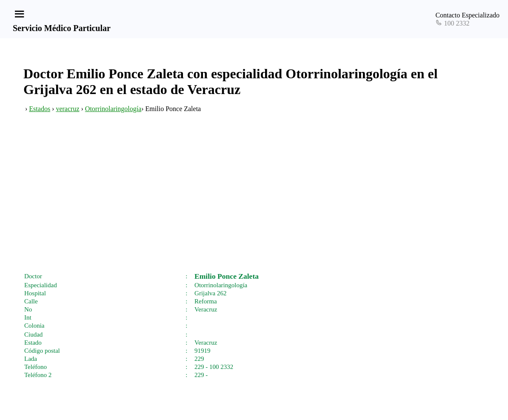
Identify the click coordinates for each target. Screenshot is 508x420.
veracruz (67, 109)
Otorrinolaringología (113, 109)
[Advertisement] (254, 201)
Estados (40, 109)
